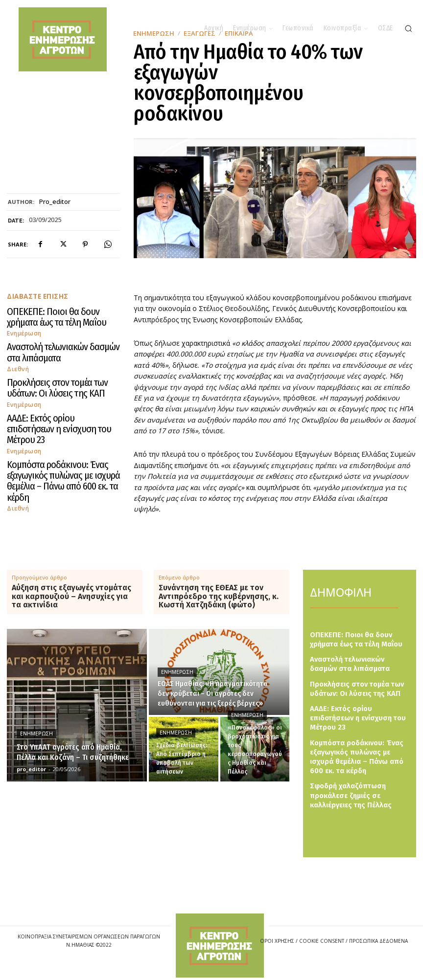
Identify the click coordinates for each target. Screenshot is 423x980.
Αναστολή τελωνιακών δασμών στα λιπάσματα (54, 345)
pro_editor (55, 202)
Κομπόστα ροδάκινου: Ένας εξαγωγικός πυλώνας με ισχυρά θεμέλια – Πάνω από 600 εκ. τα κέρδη (59, 442)
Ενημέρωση (23, 328)
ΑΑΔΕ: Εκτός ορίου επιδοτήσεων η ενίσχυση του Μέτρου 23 (62, 407)
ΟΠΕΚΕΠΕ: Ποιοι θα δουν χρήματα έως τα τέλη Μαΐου (60, 315)
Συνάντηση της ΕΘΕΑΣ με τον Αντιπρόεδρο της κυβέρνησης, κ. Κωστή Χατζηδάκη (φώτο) (219, 596)
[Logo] (220, 946)
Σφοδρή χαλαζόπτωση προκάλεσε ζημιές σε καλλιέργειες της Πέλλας (347, 776)
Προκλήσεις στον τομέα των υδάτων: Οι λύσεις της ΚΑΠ (59, 376)
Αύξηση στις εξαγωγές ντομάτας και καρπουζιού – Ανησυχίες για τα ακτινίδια (71, 596)
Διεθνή (17, 359)
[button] (408, 28)
